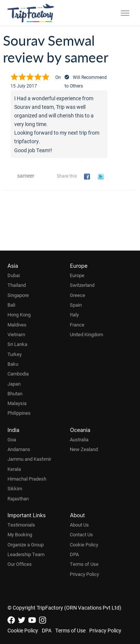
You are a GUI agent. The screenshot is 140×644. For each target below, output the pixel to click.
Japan (14, 384)
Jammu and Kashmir (29, 459)
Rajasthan (18, 499)
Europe (77, 275)
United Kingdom (86, 334)
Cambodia (18, 374)
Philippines (19, 413)
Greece (77, 295)
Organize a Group (26, 545)
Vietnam (16, 334)
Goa (12, 439)
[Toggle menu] (125, 13)
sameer (26, 176)
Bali (11, 305)
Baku (13, 364)
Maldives (17, 325)
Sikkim (15, 488)
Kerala (14, 469)
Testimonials (21, 525)
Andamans (19, 449)
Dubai (14, 275)
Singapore (18, 295)
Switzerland (82, 285)
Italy (74, 315)
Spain (76, 305)
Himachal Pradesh (27, 479)
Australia (79, 439)
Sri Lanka (17, 344)
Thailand (17, 285)
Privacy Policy (84, 574)
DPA (74, 554)
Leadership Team (26, 554)
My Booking (20, 534)
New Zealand (84, 449)
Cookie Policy (84, 545)
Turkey (15, 354)
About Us (79, 525)
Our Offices (20, 564)
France (77, 325)
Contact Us (81, 534)
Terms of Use (84, 564)
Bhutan (15, 393)
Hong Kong (19, 315)
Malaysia (17, 403)
